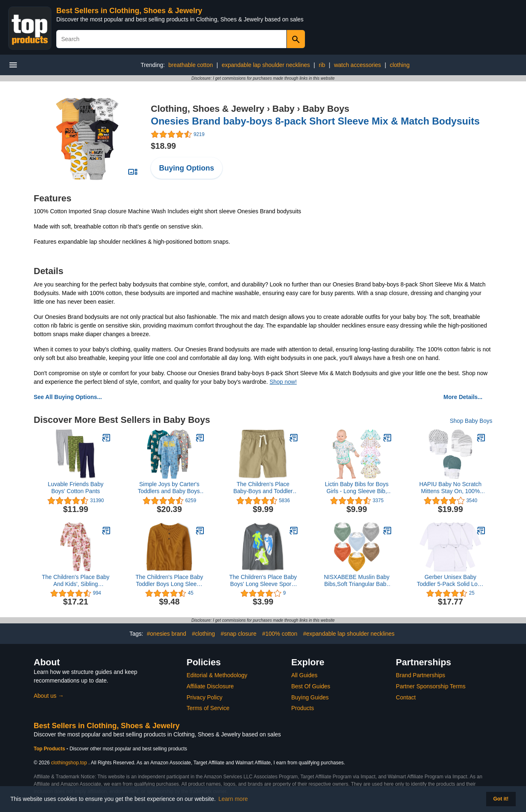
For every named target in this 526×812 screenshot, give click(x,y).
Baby (284, 109)
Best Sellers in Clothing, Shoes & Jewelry (129, 11)
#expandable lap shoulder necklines (349, 634)
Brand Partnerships (420, 675)
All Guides (305, 675)
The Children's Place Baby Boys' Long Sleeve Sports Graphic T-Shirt (263, 581)
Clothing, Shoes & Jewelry (208, 109)
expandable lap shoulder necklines (266, 65)
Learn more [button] (233, 799)
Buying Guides (310, 697)
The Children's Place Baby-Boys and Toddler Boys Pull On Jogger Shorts (263, 488)
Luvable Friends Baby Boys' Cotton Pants (75, 488)
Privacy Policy (204, 697)
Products (303, 708)
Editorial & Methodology (217, 675)
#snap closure (239, 634)
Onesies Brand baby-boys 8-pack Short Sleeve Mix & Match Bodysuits (315, 121)
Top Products (50, 749)
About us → (49, 696)
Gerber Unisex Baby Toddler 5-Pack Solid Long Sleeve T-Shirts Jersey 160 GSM (450, 581)
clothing (399, 65)
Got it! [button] (501, 799)
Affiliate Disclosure (210, 686)
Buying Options (187, 168)
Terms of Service (208, 708)
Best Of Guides (311, 686)
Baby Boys (326, 109)
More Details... (463, 397)
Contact (406, 697)
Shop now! (283, 382)
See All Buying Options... (68, 397)
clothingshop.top (69, 763)
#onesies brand (166, 634)
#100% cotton (280, 634)
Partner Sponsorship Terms (430, 686)
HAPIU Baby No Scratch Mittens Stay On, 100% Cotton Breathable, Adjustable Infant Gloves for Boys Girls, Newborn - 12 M (450, 488)
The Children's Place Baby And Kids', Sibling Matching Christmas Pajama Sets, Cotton (76, 581)
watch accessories (358, 65)
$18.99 (163, 146)
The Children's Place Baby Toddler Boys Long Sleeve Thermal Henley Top (170, 581)
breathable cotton (191, 65)
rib (322, 65)
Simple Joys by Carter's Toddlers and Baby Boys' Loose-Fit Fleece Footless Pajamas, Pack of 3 (169, 488)
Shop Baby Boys (471, 421)
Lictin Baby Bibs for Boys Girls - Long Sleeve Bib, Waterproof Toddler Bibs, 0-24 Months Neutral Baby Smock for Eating (357, 488)
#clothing (203, 634)
